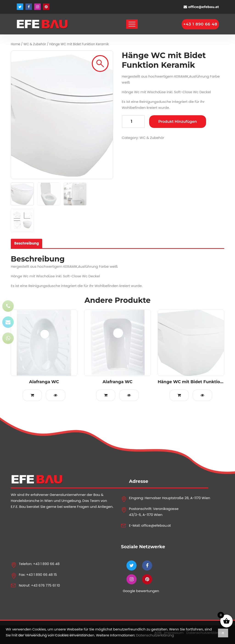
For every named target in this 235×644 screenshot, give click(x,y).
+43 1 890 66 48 (46, 564)
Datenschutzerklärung (155, 635)
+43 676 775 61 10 (45, 585)
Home (15, 44)
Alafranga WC (44, 382)
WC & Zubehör (35, 44)
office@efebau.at (204, 7)
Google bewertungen (141, 591)
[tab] (27, 243)
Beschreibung (27, 243)
